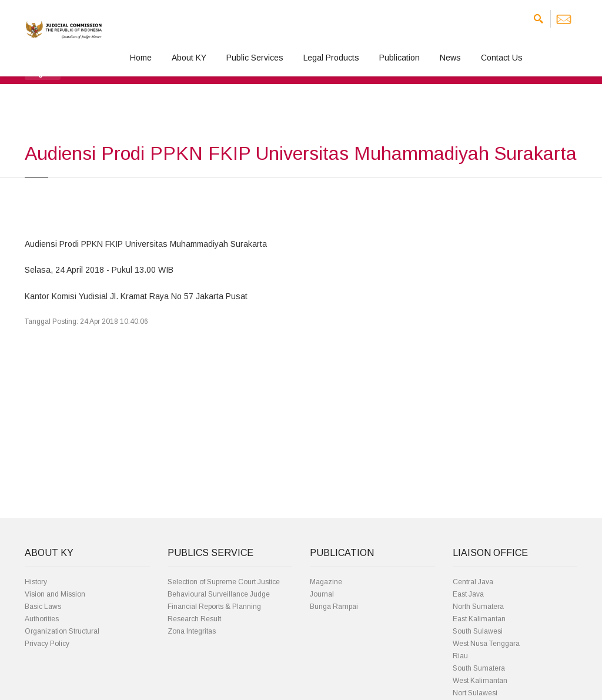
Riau (460, 656)
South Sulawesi (478, 631)
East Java (468, 594)
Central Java (473, 582)
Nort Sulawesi (475, 693)
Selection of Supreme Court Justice (224, 582)
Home (141, 58)
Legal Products (331, 58)
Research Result (194, 619)
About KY (189, 58)
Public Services (255, 58)
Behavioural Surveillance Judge (219, 594)
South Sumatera (479, 668)
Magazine (326, 582)
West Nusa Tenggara (486, 644)
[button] (43, 73)
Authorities (42, 619)
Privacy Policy (47, 644)
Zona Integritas (192, 631)
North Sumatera (478, 607)
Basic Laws (43, 607)
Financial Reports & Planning (214, 607)
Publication (399, 58)
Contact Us (502, 58)
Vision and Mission (55, 594)
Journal (322, 594)
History (36, 582)
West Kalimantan (480, 681)
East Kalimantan (479, 619)
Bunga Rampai (334, 607)
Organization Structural (62, 631)
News (450, 58)
